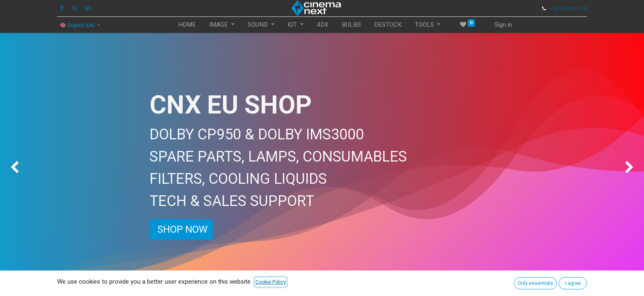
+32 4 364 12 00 (569, 9)
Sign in (503, 25)
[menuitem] (187, 25)
